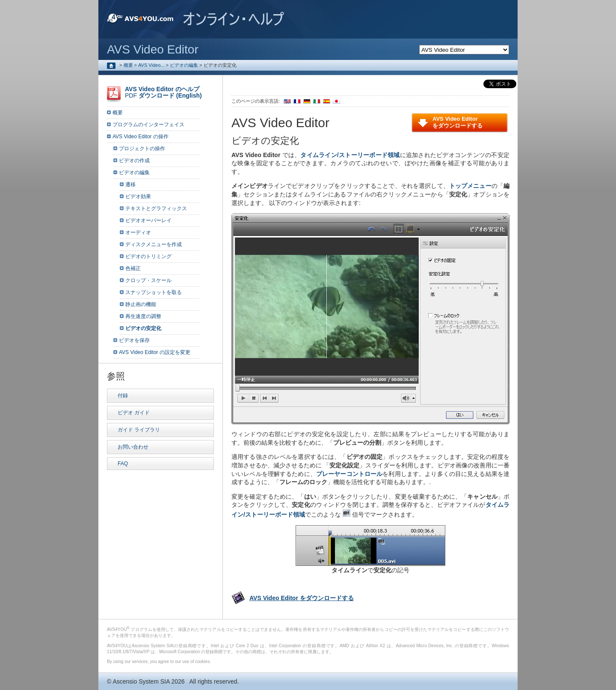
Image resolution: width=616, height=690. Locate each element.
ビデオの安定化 (143, 328)
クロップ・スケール (148, 280)
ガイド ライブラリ (139, 430)
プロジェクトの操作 (142, 149)
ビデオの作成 (134, 161)
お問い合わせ (133, 447)
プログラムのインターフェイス (148, 125)
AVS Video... (151, 65)
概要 (128, 65)
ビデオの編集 (184, 65)
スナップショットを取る (154, 292)
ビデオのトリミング (148, 256)
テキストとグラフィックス (156, 208)
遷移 (130, 184)
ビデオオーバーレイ (148, 220)
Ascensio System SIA (141, 681)
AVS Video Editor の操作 (141, 137)
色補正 (133, 268)
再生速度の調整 (143, 316)
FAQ (123, 464)
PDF (163, 92)
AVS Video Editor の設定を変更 (155, 352)
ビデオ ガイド (134, 413)
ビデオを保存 (134, 340)
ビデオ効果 (138, 196)
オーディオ (138, 232)
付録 (123, 396)
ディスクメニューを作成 (154, 244)
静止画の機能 (141, 304)
